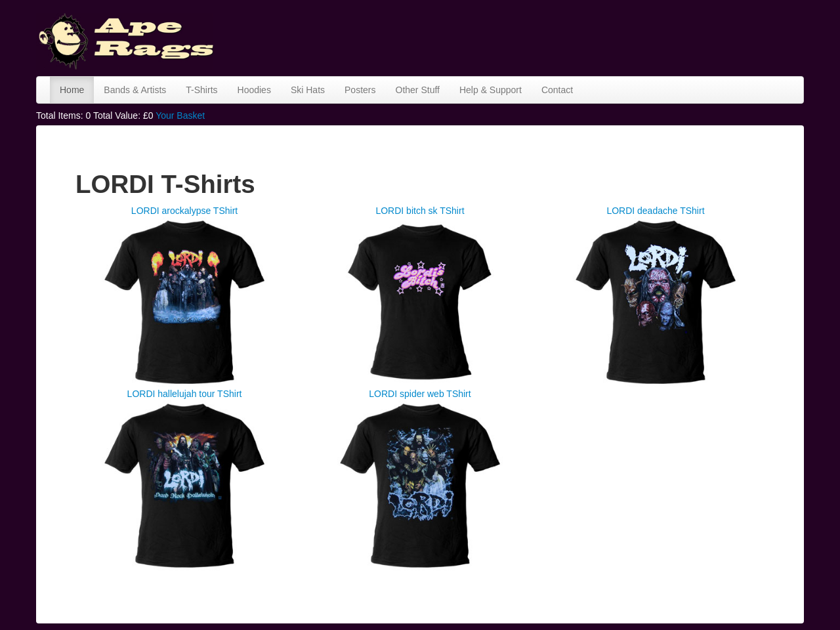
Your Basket (180, 115)
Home (72, 90)
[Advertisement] (565, 36)
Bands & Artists (135, 90)
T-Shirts (201, 90)
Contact (557, 90)
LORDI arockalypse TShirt (184, 211)
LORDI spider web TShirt (420, 394)
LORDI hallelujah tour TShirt (185, 394)
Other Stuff (418, 90)
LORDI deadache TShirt (655, 211)
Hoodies (254, 90)
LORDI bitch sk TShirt (420, 211)
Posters (360, 90)
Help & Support (491, 90)
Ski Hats (308, 90)
